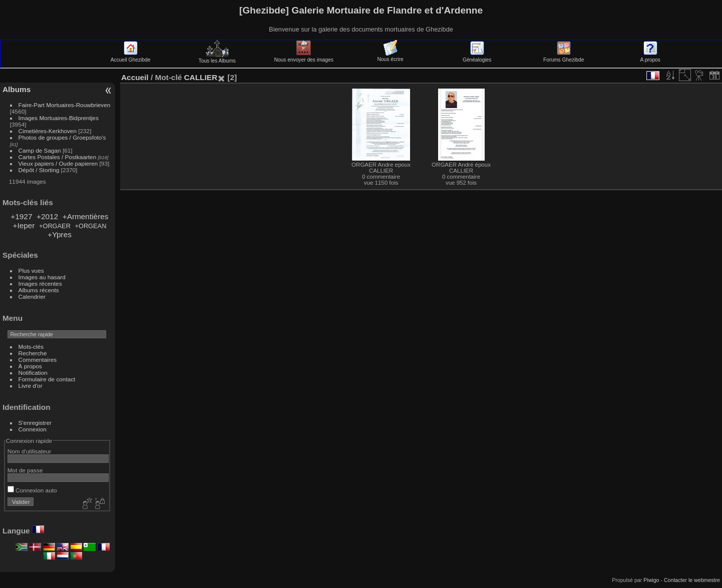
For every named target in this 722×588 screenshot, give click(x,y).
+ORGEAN (90, 226)
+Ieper (24, 225)
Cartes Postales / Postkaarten (58, 157)
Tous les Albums (217, 58)
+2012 (47, 216)
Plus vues (31, 270)
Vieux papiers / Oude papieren (58, 163)
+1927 (21, 216)
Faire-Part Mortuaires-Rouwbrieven (65, 105)
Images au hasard (42, 277)
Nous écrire (390, 57)
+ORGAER (55, 226)
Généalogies (477, 57)
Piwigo (651, 580)
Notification (33, 373)
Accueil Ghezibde (131, 57)
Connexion (33, 429)
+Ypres (60, 234)
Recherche (33, 353)
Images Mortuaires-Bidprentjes (59, 118)
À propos (30, 366)
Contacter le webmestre (692, 580)
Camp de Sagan (40, 150)
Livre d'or (31, 386)
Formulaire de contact (47, 379)
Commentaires (38, 360)
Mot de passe (25, 470)
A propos (650, 57)
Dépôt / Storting (39, 170)
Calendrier (32, 297)
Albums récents (39, 290)
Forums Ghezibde (564, 57)
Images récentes (40, 283)
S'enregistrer (35, 423)
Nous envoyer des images (303, 57)
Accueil (135, 77)
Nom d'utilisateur (29, 451)
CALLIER (201, 77)
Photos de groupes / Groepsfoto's (62, 137)
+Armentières (86, 216)
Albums (17, 89)
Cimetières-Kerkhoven (48, 131)
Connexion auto (32, 490)
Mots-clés (31, 347)
